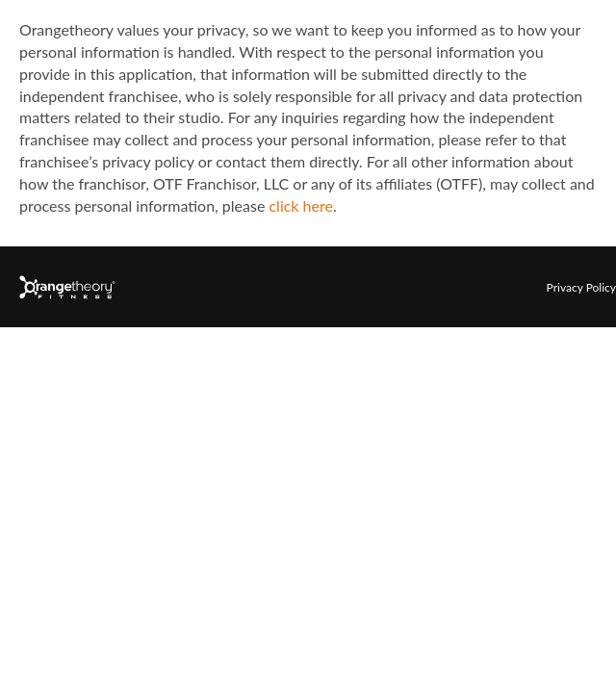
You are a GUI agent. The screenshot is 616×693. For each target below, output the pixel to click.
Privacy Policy (581, 287)
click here (300, 205)
